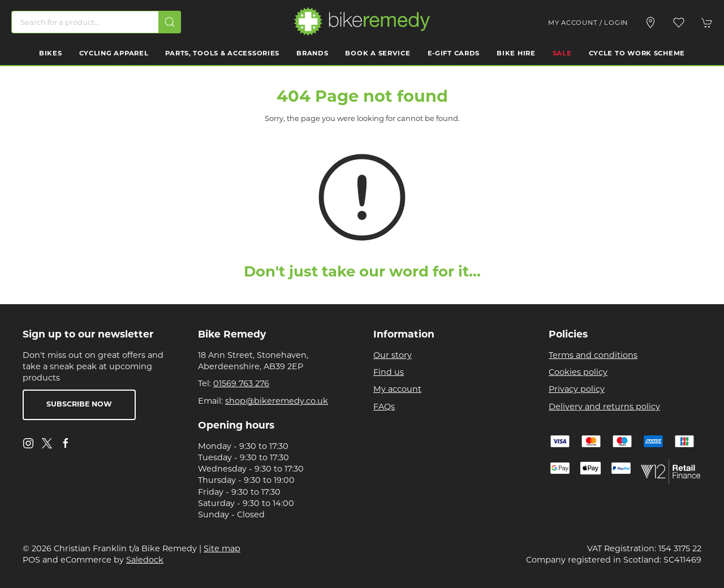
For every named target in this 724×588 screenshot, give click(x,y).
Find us (389, 372)
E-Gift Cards (454, 54)
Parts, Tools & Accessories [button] (222, 54)
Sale (562, 54)
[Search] (96, 22)
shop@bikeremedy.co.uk (277, 401)
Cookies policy (578, 372)
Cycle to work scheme (637, 54)
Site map (222, 548)
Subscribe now (79, 405)
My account (397, 389)
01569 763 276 (241, 383)
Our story (393, 355)
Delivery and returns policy (604, 407)
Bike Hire (516, 54)
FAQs (384, 407)
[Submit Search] (170, 22)
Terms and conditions (593, 355)
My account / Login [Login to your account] (588, 23)
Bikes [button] (51, 54)
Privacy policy (577, 389)
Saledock (145, 560)
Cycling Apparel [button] (114, 54)
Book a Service (378, 54)
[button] (679, 23)
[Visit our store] (650, 23)
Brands (312, 54)
